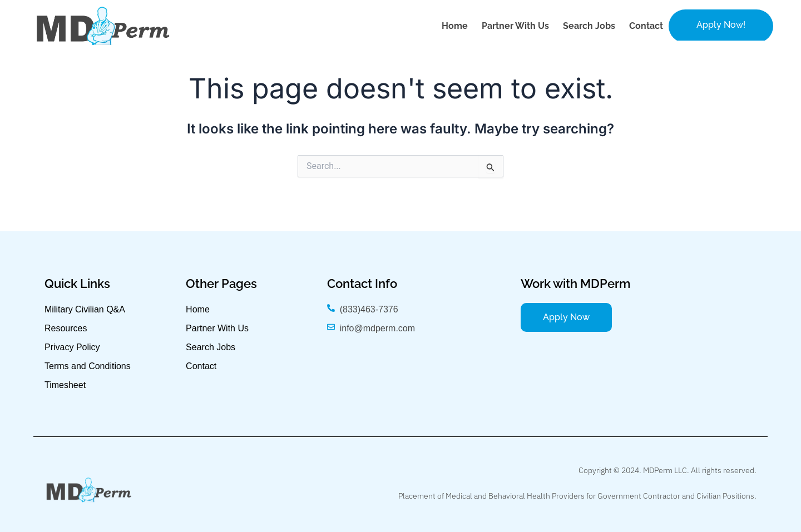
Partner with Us (515, 26)
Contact (646, 26)
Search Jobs (589, 26)
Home (455, 26)
